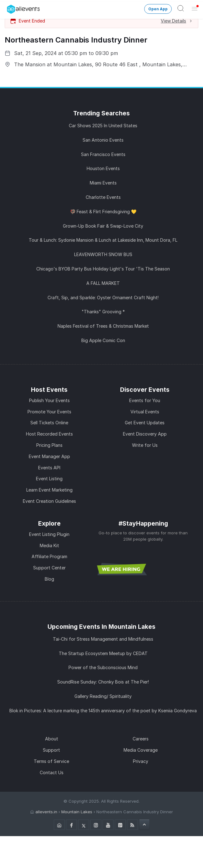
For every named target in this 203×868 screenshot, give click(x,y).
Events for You (145, 400)
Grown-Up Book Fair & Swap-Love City (103, 226)
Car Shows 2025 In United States (103, 126)
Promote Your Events (49, 412)
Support (51, 750)
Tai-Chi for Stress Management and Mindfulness (103, 639)
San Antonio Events (103, 140)
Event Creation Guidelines (49, 501)
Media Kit (49, 545)
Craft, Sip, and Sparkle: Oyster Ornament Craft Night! (103, 298)
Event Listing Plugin (49, 534)
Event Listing (49, 479)
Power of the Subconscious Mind (103, 667)
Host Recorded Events (49, 434)
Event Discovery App (145, 434)
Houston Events (103, 168)
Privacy (141, 761)
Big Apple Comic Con (103, 340)
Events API (49, 468)
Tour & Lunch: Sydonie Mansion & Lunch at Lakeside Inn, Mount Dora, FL (103, 240)
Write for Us (145, 445)
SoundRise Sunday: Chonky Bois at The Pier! (103, 682)
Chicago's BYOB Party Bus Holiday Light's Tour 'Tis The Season (103, 269)
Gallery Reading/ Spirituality (103, 696)
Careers (141, 739)
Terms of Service (51, 761)
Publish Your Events (49, 400)
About (52, 739)
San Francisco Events (103, 154)
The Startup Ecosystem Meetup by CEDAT (103, 653)
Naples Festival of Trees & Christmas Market (103, 326)
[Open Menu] (195, 8)
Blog (49, 579)
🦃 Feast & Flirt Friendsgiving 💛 (103, 212)
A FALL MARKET (103, 283)
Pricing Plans (49, 445)
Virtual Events (145, 412)
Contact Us (52, 772)
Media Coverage (141, 750)
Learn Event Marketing (49, 490)
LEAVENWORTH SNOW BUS (103, 254)
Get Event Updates (145, 423)
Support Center (49, 568)
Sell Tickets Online (49, 423)
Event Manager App (49, 456)
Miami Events (103, 183)
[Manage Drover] (8, 7)
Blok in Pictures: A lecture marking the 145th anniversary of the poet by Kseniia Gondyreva (103, 711)
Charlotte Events (103, 197)
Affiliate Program (49, 556)
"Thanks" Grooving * (103, 312)
